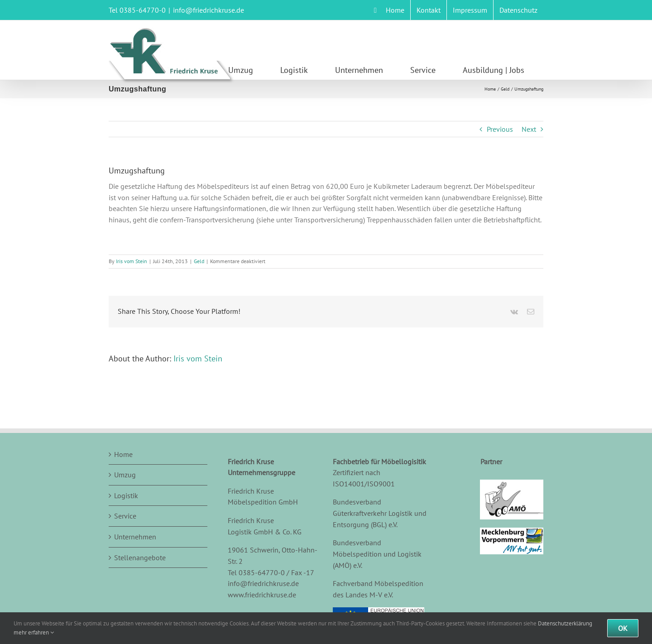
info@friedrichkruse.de (209, 10)
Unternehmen (135, 537)
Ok (623, 628)
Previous (500, 129)
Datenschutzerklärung (565, 623)
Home (123, 454)
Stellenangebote (140, 557)
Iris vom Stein (132, 261)
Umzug (125, 475)
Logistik (126, 495)
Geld (199, 261)
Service (125, 516)
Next (529, 129)
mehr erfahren (34, 632)
